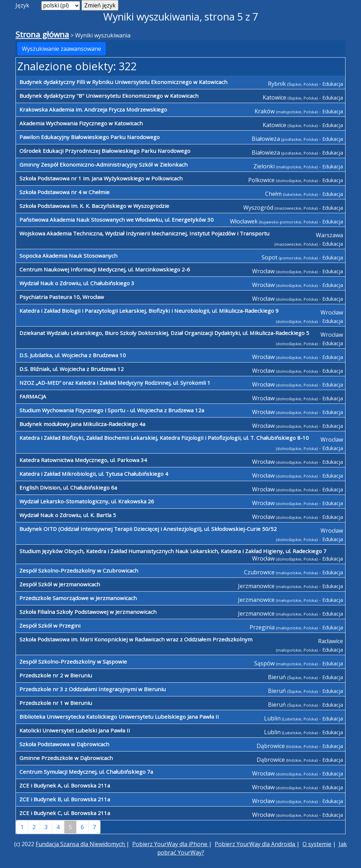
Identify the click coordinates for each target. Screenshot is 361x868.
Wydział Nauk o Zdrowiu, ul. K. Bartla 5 (68, 515)
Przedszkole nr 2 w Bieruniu (56, 675)
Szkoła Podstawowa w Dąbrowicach (64, 744)
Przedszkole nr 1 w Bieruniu (56, 703)
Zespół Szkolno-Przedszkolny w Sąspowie (73, 662)
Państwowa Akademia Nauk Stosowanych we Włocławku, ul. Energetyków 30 (117, 220)
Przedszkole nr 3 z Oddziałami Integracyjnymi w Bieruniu (93, 689)
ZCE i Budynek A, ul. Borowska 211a (65, 785)
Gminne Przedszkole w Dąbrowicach (66, 758)
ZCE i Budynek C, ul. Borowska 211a (65, 813)
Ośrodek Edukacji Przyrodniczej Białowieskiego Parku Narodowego (105, 151)
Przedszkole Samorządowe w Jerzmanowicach (78, 598)
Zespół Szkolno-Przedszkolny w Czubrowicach (79, 570)
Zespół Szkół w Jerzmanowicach (60, 584)
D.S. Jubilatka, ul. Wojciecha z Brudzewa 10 (73, 355)
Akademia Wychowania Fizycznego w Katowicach (81, 123)
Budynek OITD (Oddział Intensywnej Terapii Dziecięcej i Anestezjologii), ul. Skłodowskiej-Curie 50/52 (148, 529)
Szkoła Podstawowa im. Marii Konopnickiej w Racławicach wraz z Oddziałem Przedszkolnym (136, 639)
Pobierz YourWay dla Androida (256, 844)
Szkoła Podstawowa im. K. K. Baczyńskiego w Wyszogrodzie (94, 206)
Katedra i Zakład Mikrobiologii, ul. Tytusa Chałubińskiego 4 (94, 474)
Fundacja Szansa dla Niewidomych (81, 844)
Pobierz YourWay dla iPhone (170, 844)
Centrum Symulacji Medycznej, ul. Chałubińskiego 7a (86, 772)
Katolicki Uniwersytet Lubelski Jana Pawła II (75, 730)
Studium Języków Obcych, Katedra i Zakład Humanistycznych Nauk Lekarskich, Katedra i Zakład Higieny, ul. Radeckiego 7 (173, 551)
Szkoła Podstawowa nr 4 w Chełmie (65, 192)
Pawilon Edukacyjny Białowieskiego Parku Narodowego (90, 137)
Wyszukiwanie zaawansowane (62, 49)
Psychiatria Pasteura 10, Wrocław (62, 297)
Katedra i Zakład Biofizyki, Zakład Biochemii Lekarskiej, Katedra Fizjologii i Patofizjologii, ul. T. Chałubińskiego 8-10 (164, 438)
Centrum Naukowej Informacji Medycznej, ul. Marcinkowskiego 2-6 (105, 269)
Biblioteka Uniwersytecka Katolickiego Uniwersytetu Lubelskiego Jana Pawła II (119, 717)
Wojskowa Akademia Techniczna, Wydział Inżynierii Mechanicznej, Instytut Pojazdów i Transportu (144, 233)
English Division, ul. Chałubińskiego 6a (68, 487)
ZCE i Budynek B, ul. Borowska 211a (65, 799)
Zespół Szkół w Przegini (50, 625)
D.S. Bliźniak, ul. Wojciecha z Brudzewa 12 (72, 369)
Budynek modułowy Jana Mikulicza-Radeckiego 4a (82, 424)
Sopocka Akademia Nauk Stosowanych (68, 256)
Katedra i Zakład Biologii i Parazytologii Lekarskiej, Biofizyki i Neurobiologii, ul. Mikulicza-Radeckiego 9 (149, 311)
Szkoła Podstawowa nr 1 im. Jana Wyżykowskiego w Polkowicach (101, 178)
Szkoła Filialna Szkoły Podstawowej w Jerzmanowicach (88, 612)
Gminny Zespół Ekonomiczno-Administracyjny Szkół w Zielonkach (103, 164)
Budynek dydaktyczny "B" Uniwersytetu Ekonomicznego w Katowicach (109, 96)
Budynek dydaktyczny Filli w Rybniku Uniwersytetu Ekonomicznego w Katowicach (123, 82)
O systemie (317, 844)
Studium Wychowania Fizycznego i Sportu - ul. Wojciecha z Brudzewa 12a (112, 410)
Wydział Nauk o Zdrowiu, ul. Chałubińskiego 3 (77, 283)
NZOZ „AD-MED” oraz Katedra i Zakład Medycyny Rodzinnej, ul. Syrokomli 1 (115, 383)
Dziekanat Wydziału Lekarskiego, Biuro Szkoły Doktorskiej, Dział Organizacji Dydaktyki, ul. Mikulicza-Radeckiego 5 (164, 333)
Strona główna (42, 34)
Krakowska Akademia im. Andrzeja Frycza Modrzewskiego (93, 109)
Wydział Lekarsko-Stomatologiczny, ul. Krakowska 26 (87, 501)
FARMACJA (33, 396)
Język (22, 5)
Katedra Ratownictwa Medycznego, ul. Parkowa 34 (83, 460)
